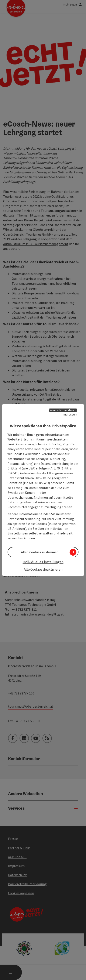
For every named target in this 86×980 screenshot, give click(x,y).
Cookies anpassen (21, 893)
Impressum (70, 414)
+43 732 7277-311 (24, 609)
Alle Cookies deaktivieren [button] (43, 569)
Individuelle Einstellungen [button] (43, 562)
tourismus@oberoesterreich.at (31, 706)
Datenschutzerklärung (63, 410)
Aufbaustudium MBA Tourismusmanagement (36, 244)
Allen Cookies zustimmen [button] (40, 552)
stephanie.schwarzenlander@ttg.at (38, 614)
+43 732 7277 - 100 (21, 693)
